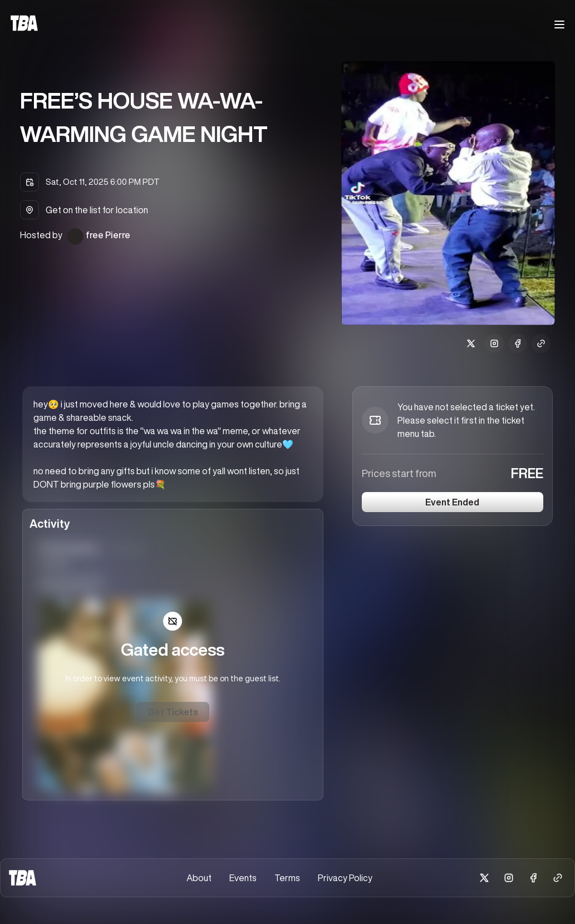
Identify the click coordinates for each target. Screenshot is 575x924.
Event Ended (452, 502)
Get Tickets (173, 712)
